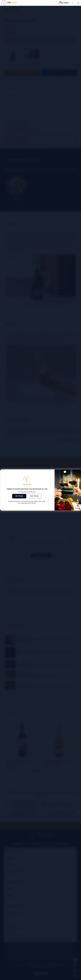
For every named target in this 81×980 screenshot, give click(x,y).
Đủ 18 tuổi (19, 496)
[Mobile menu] (78, 3)
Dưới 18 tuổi (34, 496)
